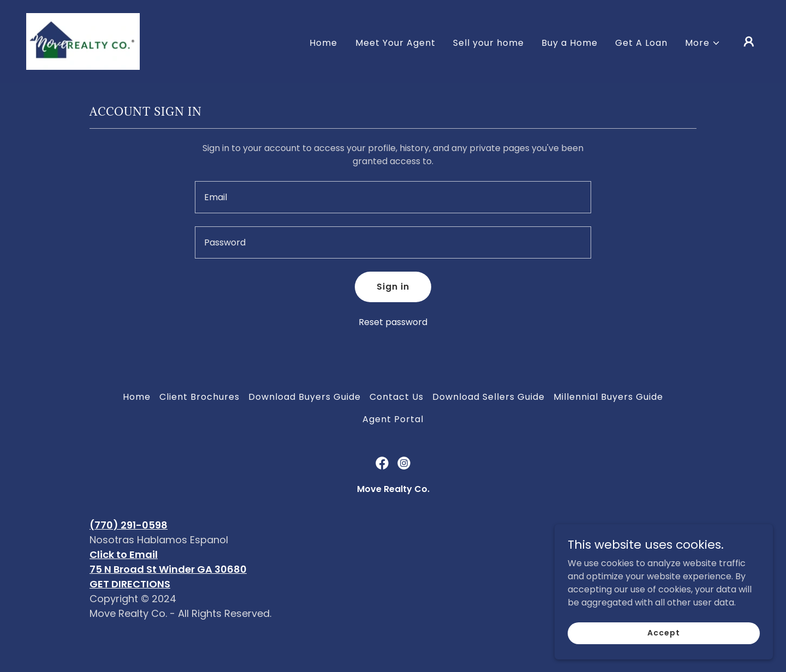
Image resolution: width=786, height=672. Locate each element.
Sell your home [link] (489, 43)
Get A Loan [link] (641, 43)
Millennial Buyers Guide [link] (608, 397)
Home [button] (137, 397)
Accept (663, 655)
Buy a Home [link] (570, 43)
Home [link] (323, 43)
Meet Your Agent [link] (395, 43)
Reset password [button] (393, 322)
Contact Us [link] (397, 397)
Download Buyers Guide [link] (305, 397)
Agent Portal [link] (393, 419)
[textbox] (393, 197)
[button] (703, 43)
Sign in (393, 287)
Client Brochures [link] (200, 397)
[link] (83, 41)
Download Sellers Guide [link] (489, 397)
